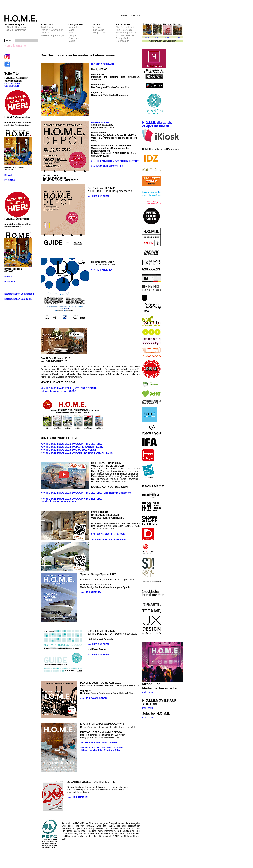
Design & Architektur (52, 30)
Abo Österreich (124, 30)
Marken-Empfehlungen (53, 35)
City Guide (97, 27)
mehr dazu (147, 692)
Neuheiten (74, 27)
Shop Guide (98, 30)
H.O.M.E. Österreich (15, 30)
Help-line (46, 33)
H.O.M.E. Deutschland (16, 27)
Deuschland (161, 41)
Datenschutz (122, 41)
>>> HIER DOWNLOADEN (94, 698)
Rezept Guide (99, 33)
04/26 (147, 38)
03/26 (157, 38)
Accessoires (75, 38)
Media (72, 41)
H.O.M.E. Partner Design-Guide (125, 37)
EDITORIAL (10, 180)
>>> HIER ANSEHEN (98, 196)
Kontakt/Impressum (126, 33)
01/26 (178, 38)
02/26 (168, 38)
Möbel (72, 30)
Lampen (73, 35)
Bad (71, 33)
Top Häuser (47, 27)
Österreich (171, 41)
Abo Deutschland (125, 27)
